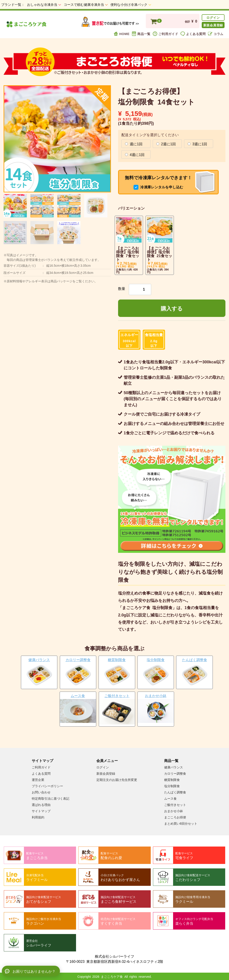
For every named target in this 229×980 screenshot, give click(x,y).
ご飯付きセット (175, 805)
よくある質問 (193, 33)
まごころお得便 (175, 817)
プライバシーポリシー (47, 786)
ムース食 (170, 798)
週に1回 (134, 144)
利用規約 (38, 817)
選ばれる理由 (41, 805)
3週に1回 (197, 144)
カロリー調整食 (175, 773)
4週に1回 (135, 154)
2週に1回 (166, 144)
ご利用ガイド (165, 33)
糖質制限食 (172, 780)
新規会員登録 (213, 25)
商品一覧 (141, 33)
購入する (172, 308)
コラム (216, 33)
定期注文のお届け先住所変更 (117, 780)
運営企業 (38, 780)
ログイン (213, 17)
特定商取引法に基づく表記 (51, 798)
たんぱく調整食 (175, 792)
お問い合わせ (41, 792)
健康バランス (174, 767)
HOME (122, 33)
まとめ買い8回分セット (181, 823)
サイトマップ (41, 811)
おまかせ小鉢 (174, 811)
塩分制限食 (172, 786)
